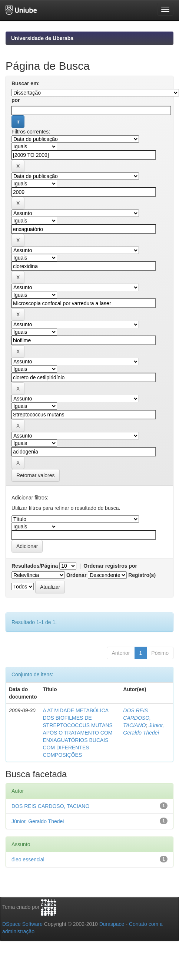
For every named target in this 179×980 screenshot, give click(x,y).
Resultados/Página (35, 566)
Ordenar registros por (110, 566)
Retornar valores (36, 475)
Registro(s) (142, 575)
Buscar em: (26, 83)
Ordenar (76, 575)
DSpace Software (22, 924)
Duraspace (112, 924)
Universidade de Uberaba (42, 38)
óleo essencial (28, 859)
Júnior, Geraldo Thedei (38, 821)
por (16, 100)
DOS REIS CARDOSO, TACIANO (137, 718)
